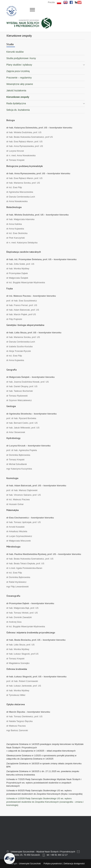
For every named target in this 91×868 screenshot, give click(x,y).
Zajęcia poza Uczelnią (18, 71)
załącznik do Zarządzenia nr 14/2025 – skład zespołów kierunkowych (42, 751)
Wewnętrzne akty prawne (20, 84)
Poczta (51, 2)
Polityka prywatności (53, 864)
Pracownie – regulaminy (19, 78)
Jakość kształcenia (16, 91)
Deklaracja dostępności (74, 864)
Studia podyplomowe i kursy (21, 58)
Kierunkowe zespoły (18, 97)
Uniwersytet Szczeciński (30, 864)
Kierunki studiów (15, 52)
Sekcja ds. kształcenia (18, 110)
